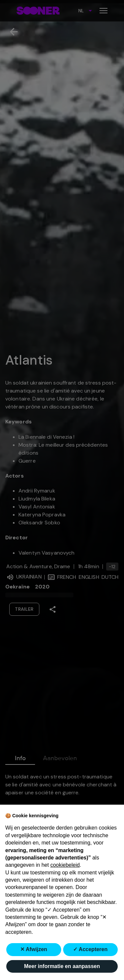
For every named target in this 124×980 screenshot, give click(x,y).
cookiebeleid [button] (65, 865)
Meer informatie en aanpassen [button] (62, 966)
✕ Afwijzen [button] (34, 949)
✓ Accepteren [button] (90, 949)
